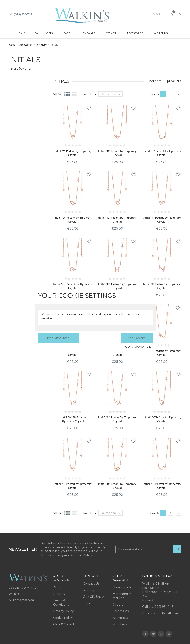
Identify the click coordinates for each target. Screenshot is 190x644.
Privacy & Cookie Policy (137, 347)
